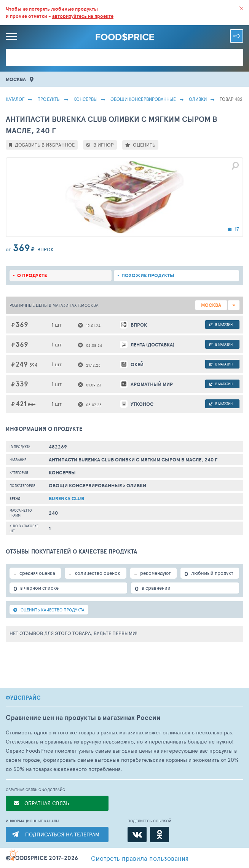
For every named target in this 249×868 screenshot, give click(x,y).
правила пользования (140, 858)
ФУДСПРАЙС (23, 698)
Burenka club (66, 499)
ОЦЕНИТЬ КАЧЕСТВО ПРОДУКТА (49, 610)
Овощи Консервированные (143, 99)
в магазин (221, 325)
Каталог (15, 99)
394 (33, 365)
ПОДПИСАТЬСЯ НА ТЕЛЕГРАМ (62, 834)
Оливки (198, 99)
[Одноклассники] (160, 834)
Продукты (49, 99)
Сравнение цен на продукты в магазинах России (83, 717)
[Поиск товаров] (124, 57)
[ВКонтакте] (137, 834)
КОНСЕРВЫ (85, 99)
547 (32, 404)
